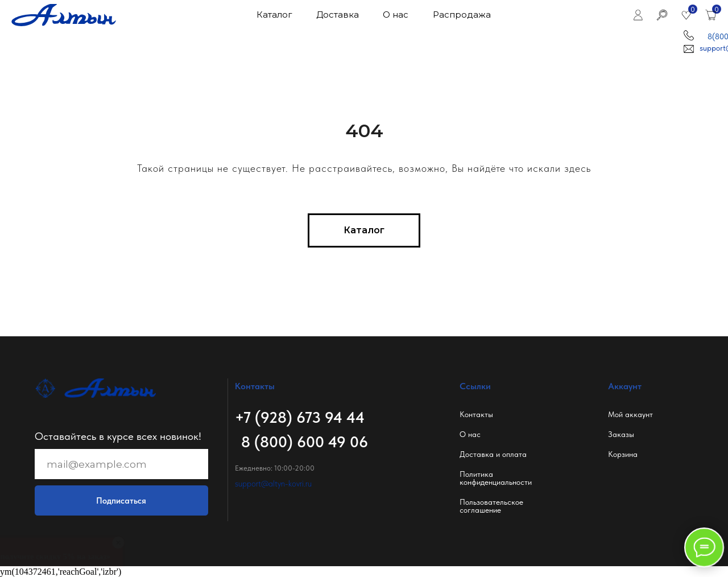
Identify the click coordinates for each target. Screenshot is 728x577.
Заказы (621, 434)
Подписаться (121, 501)
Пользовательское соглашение (491, 506)
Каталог (274, 15)
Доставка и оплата (493, 454)
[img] (638, 15)
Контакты (476, 414)
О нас (470, 434)
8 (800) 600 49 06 (305, 442)
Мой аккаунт (630, 414)
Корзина (623, 454)
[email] (121, 464)
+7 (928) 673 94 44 (300, 418)
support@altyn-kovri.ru (273, 484)
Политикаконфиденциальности (496, 478)
